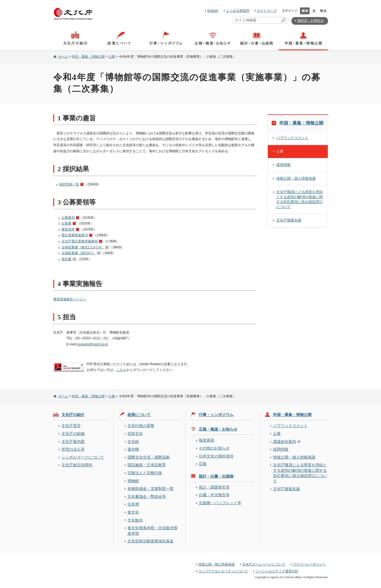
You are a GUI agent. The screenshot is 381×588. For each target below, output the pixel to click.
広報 (203, 464)
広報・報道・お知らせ (218, 429)
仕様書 (66, 223)
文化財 (133, 442)
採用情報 (283, 165)
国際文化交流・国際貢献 (149, 457)
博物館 (133, 481)
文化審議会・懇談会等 (147, 497)
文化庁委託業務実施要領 (80, 241)
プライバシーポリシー (309, 564)
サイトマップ (267, 11)
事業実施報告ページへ (70, 299)
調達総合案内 (285, 442)
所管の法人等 (73, 449)
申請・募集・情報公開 (88, 57)
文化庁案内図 (73, 442)
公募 (112, 57)
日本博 (133, 504)
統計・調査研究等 (214, 487)
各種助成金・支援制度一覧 (151, 489)
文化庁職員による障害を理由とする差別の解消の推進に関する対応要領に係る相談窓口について (300, 199)
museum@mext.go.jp (92, 344)
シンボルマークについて (83, 457)
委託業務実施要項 (75, 235)
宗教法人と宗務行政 (145, 473)
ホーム (63, 57)
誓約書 (66, 259)
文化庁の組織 (73, 434)
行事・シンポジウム (216, 415)
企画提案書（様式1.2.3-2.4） (83, 247)
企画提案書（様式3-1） (79, 253)
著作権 (133, 449)
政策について (139, 415)
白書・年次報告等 (214, 495)
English (213, 11)
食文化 (133, 512)
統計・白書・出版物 (216, 476)
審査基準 (68, 229)
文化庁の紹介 (73, 415)
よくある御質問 (238, 11)
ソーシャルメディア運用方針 (277, 571)
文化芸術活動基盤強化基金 (151, 541)
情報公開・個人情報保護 (296, 178)
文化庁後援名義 (289, 220)
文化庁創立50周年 (77, 465)
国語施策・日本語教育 (147, 465)
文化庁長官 (71, 426)
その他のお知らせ (214, 448)
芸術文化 (135, 434)
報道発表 (207, 440)
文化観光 (135, 520)
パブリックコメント (292, 138)
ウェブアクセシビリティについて (223, 571)
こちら (121, 370)
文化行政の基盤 (141, 426)
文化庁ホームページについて (264, 564)
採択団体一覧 (69, 184)
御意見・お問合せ (311, 21)
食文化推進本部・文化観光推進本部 (152, 530)
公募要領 (68, 218)
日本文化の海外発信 (216, 456)
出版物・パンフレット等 (220, 503)
